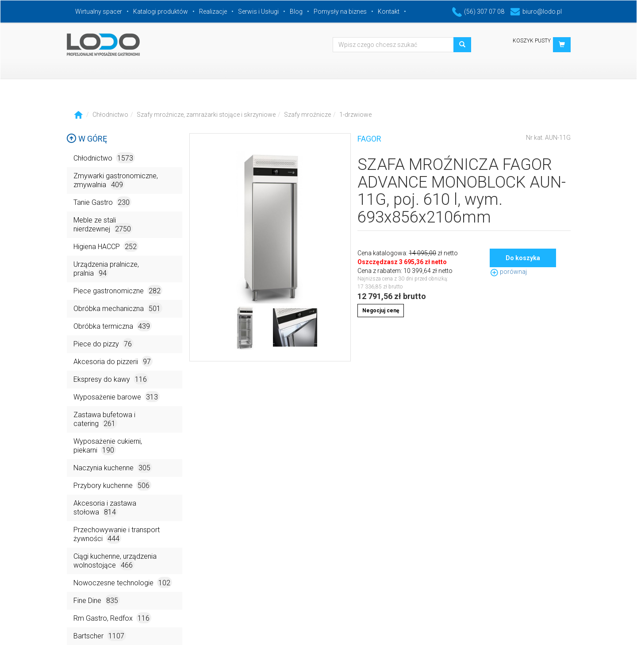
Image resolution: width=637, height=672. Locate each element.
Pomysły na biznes (340, 12)
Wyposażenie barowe (117, 397)
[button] (562, 45)
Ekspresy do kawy (111, 379)
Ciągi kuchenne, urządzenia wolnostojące (115, 561)
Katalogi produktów (161, 12)
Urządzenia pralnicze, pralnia (106, 269)
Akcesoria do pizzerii (113, 361)
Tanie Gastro (102, 202)
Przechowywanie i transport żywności (117, 535)
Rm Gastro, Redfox (112, 618)
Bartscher (100, 636)
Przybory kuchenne (112, 485)
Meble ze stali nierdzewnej (103, 225)
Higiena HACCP (106, 246)
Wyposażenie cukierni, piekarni (108, 446)
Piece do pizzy (104, 344)
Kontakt (389, 12)
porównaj (508, 272)
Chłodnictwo (110, 115)
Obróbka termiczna (113, 326)
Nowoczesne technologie (123, 582)
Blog (296, 12)
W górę (87, 139)
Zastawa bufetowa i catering (104, 420)
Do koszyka (523, 258)
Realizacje (213, 12)
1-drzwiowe (355, 115)
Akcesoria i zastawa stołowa (105, 508)
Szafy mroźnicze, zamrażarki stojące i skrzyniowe (206, 115)
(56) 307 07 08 (478, 12)
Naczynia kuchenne (113, 467)
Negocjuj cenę (381, 311)
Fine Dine (97, 600)
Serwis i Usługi (258, 12)
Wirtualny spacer (99, 12)
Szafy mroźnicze (307, 115)
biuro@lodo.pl (536, 12)
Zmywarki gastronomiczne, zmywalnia (116, 181)
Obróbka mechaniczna (118, 308)
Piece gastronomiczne (118, 290)
